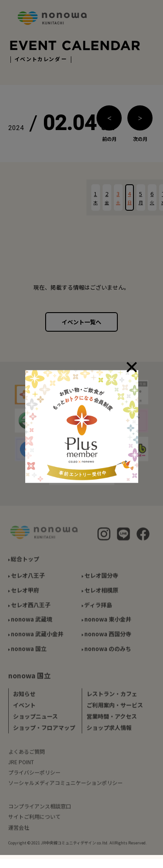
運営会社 (19, 830)
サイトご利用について (34, 820)
